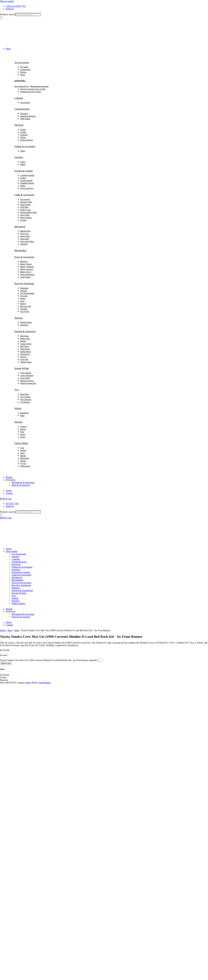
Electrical (19, 125)
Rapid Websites (67, 973)
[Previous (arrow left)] (1, 979)
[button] (104, 675)
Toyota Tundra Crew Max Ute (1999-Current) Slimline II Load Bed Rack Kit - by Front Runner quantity (48, 660)
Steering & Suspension (25, 331)
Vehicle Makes (21, 443)
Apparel (20, 81)
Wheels (18, 408)
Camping (19, 98)
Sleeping (18, 318)
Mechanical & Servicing (23, 482)
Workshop (10, 480)
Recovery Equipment (24, 283)
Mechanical (20, 227)
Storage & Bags (22, 368)
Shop (8, 49)
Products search (7, 14)
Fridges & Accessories (25, 146)
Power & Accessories (24, 257)
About (9, 491)
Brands (9, 477)
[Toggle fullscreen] (4, 977)
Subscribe (5, 864)
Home (9, 549)
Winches (18, 422)
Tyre (17, 390)
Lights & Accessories (24, 195)
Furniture (19, 157)
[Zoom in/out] (1, 977)
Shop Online (12, 551)
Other (17, 630)
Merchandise (20, 250)
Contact (9, 493)
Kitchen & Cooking (24, 171)
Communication (22, 109)
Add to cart (6, 663)
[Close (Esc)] (10, 977)
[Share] (7, 977)
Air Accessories (22, 62)
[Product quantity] (100, 660)
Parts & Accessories (21, 485)
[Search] (1, 18)
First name (6, 861)
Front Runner (44, 683)
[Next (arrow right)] (4, 979)
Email (4, 858)
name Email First (8, 855)
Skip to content (7, 1)
